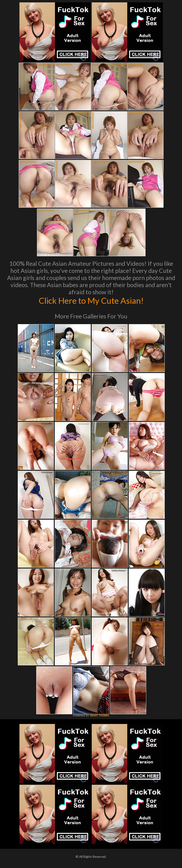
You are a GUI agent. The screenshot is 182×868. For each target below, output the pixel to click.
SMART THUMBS (99, 716)
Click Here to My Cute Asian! (91, 300)
